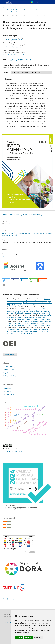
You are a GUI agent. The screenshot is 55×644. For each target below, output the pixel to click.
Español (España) (9, 367)
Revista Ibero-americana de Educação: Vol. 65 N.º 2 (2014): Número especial (29, 332)
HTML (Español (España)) (32, 214)
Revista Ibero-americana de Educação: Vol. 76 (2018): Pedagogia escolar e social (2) (30, 304)
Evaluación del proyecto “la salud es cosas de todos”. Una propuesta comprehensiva (30, 322)
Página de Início (8, 8)
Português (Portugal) (10, 376)
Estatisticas (26, 72)
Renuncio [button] (28, 638)
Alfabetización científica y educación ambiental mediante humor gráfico (27, 310)
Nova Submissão (10, 355)
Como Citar (36, 72)
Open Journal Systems (11, 599)
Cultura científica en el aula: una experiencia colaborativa (29, 316)
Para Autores (7, 391)
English (6, 373)
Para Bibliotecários (9, 394)
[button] (6, 280)
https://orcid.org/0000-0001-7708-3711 (13, 54)
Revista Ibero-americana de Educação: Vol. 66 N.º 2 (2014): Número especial (28, 324)
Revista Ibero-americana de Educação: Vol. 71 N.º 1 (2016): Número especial (28, 318)
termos (4, 256)
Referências (16, 72)
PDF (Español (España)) (12, 214)
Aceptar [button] (19, 638)
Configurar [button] (38, 638)
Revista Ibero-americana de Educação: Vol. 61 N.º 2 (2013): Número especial (28, 312)
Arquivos (18, 8)
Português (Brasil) (9, 370)
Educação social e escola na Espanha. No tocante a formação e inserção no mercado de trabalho (29, 301)
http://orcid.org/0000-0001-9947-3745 (13, 40)
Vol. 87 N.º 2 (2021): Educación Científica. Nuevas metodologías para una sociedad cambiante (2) (25, 11)
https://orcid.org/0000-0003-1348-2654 (13, 47)
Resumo (7, 72)
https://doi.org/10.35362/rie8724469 (19, 60)
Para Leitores (7, 388)
